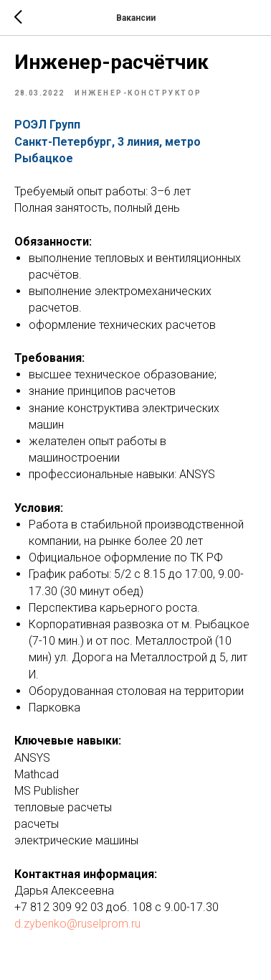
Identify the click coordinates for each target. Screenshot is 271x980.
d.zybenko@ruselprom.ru (77, 924)
